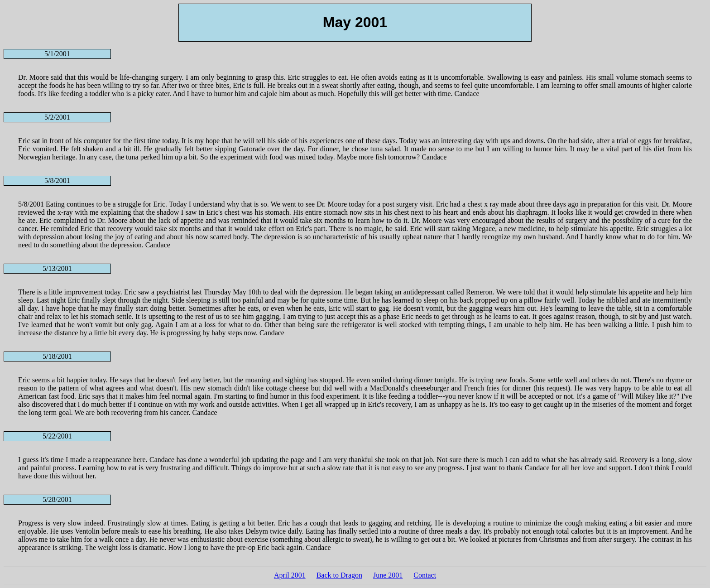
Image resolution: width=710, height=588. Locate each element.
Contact (425, 575)
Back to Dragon (339, 575)
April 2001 (290, 575)
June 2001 (388, 575)
